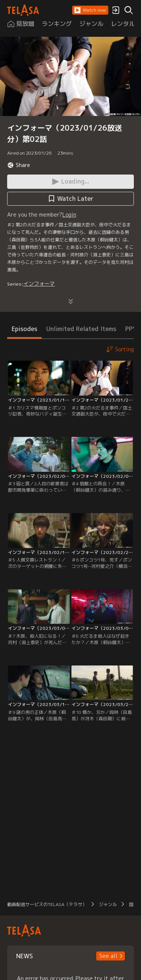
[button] (90, 10)
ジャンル (108, 904)
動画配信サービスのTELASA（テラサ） (47, 904)
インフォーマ (39, 284)
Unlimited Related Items (81, 329)
